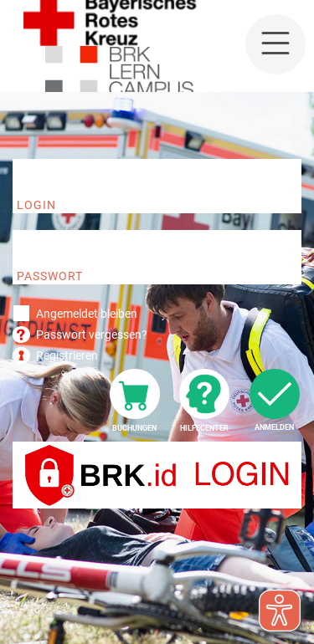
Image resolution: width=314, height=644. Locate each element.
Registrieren (67, 355)
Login (36, 205)
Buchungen (134, 428)
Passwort (50, 276)
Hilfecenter (204, 428)
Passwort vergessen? (92, 335)
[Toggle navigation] (275, 44)
